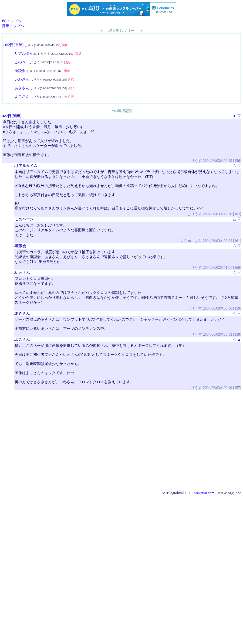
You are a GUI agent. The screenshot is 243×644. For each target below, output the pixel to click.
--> (140, 31)
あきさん (22, 88)
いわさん (22, 79)
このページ (24, 62)
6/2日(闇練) (14, 45)
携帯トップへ (13, 26)
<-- (103, 31)
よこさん (22, 97)
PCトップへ (12, 21)
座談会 (20, 71)
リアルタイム (26, 53)
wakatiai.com (204, 493)
